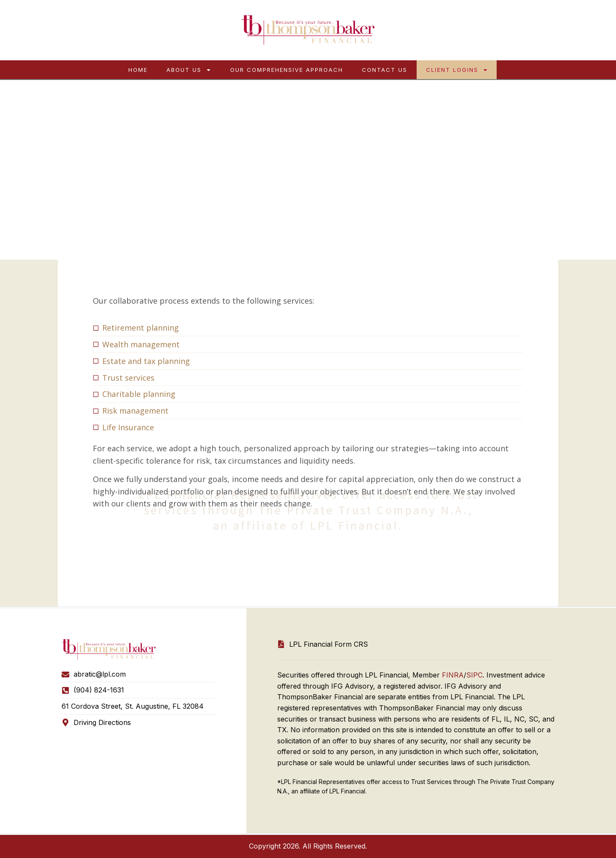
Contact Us (385, 70)
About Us (189, 70)
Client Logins (457, 70)
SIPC (474, 675)
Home (138, 70)
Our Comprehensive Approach (287, 70)
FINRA (453, 675)
